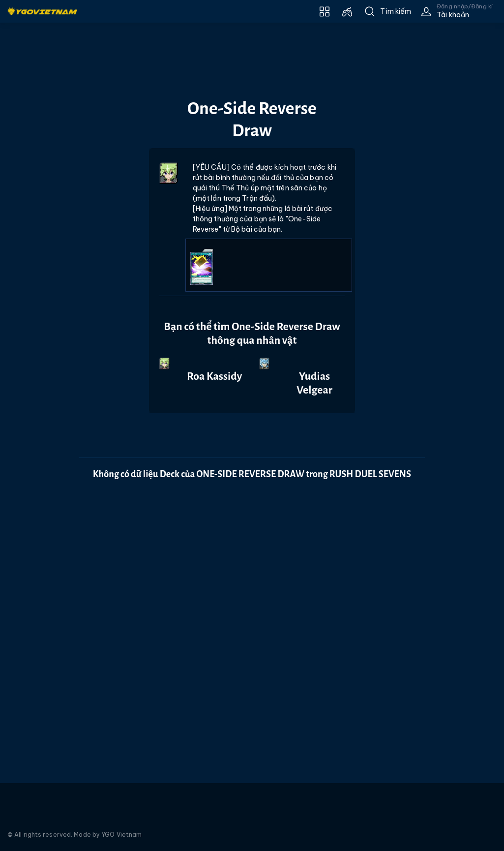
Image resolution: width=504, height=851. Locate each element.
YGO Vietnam (121, 835)
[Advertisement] (36, 221)
